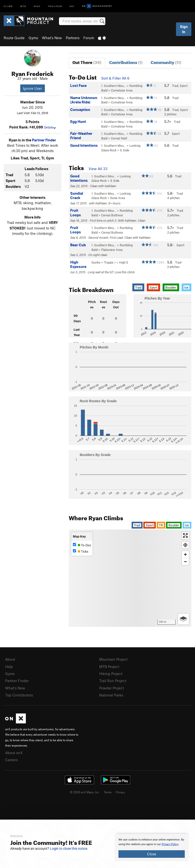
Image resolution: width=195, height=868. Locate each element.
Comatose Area (122, 90)
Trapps (109, 262)
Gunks (96, 262)
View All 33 (98, 169)
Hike (37, 6)
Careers (11, 760)
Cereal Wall (119, 138)
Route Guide (14, 38)
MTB (23, 6)
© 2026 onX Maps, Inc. (85, 792)
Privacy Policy (170, 844)
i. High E (122, 262)
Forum (89, 38)
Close (152, 854)
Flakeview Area (112, 250)
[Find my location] (185, 545)
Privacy (120, 792)
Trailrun (55, 6)
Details (50, 127)
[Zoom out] (185, 562)
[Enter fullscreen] (185, 535)
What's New (52, 38)
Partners (73, 38)
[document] (152, 848)
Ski (72, 6)
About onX (14, 753)
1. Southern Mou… (114, 86)
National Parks (111, 695)
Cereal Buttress (112, 215)
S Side (125, 150)
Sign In (184, 29)
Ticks (81, 551)
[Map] (130, 578)
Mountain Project (113, 659)
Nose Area (118, 198)
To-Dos (82, 545)
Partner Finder (44, 140)
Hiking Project (111, 674)
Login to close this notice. (69, 849)
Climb (8, 6)
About (10, 659)
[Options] (183, 619)
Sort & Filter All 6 (115, 78)
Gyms (33, 38)
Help (9, 667)
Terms (108, 792)
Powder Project (112, 688)
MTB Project (109, 667)
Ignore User (32, 88)
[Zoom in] (185, 554)
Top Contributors (19, 695)
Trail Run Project (113, 681)
